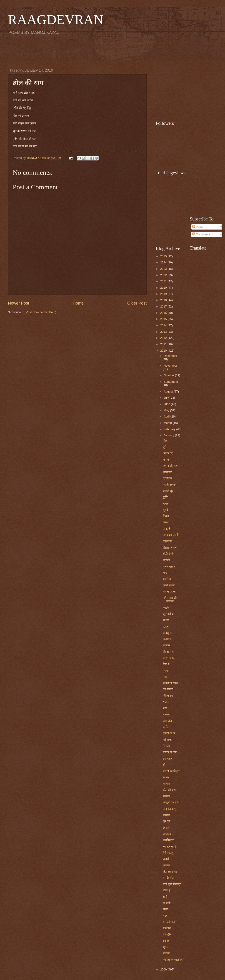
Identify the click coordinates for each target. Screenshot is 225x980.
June (167, 404)
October (169, 375)
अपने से (167, 579)
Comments (201, 234)
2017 (164, 306)
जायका (167, 953)
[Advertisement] (112, 51)
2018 (164, 300)
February (170, 429)
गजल (166, 702)
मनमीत (166, 714)
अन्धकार (167, 472)
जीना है (167, 890)
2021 (164, 281)
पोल (165, 441)
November (170, 366)
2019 (164, 294)
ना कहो (167, 903)
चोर (165, 573)
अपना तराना (169, 591)
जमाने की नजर (171, 466)
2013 (164, 332)
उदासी (166, 859)
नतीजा (166, 560)
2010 (164, 351)
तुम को (166, 821)
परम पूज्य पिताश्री (172, 884)
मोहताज (167, 928)
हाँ (164, 765)
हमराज (166, 815)
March (168, 423)
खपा (165, 708)
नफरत (166, 796)
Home (78, 303)
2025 (164, 256)
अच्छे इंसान (169, 585)
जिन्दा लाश (169, 652)
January (169, 435)
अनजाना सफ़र (170, 683)
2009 (164, 969)
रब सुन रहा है (170, 846)
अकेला (166, 865)
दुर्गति (166, 497)
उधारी (166, 620)
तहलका (167, 834)
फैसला (166, 746)
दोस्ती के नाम (170, 752)
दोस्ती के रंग (169, 733)
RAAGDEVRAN (56, 20)
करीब (166, 727)
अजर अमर (169, 658)
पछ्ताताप (168, 541)
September (171, 382)
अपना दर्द (168, 453)
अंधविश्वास (169, 840)
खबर (165, 504)
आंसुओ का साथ (171, 802)
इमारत (166, 941)
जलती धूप (168, 491)
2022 (164, 275)
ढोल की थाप (169, 790)
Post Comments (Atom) (41, 312)
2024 (164, 262)
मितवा (166, 516)
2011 (164, 344)
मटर (165, 916)
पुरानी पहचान (170, 485)
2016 (164, 313)
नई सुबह (167, 740)
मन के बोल (168, 878)
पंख (165, 677)
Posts (198, 227)
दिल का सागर (170, 872)
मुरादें (165, 510)
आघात (166, 784)
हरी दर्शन (167, 759)
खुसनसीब (168, 614)
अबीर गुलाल (169, 566)
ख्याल (166, 777)
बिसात (166, 522)
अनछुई (166, 529)
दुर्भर (165, 447)
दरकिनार (167, 478)
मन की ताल (169, 922)
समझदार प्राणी (171, 535)
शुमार (166, 947)
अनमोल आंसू (170, 809)
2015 (164, 319)
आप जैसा (168, 721)
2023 (164, 269)
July (167, 398)
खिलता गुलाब (170, 548)
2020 (164, 288)
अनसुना (167, 633)
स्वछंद (166, 608)
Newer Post (19, 303)
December (170, 356)
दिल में (166, 664)
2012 (164, 338)
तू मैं (165, 897)
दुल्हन (166, 626)
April (167, 416)
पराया (166, 671)
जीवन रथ (168, 696)
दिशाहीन (167, 934)
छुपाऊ (166, 828)
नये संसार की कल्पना (170, 600)
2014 (164, 325)
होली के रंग (169, 554)
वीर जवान (168, 689)
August (169, 391)
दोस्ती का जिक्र (171, 771)
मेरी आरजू (168, 853)
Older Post (137, 303)
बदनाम (166, 645)
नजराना (167, 639)
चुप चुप (167, 459)
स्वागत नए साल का (173, 960)
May (167, 410)
